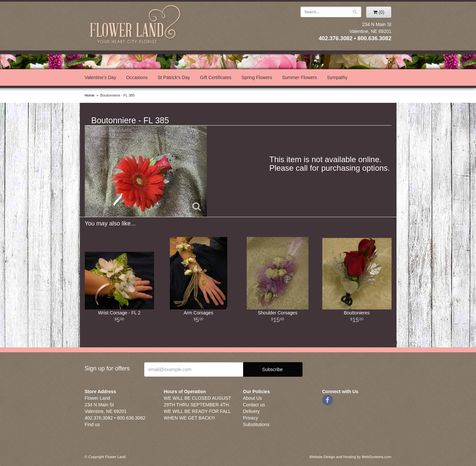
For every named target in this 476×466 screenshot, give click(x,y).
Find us (92, 424)
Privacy (251, 418)
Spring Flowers (257, 77)
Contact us (254, 405)
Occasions (137, 77)
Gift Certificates (216, 77)
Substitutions (256, 424)
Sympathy (337, 77)
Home (90, 95)
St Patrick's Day (174, 77)
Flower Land (136, 25)
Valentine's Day (101, 77)
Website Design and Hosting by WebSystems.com (350, 457)
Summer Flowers (300, 77)
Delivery (252, 411)
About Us (253, 398)
